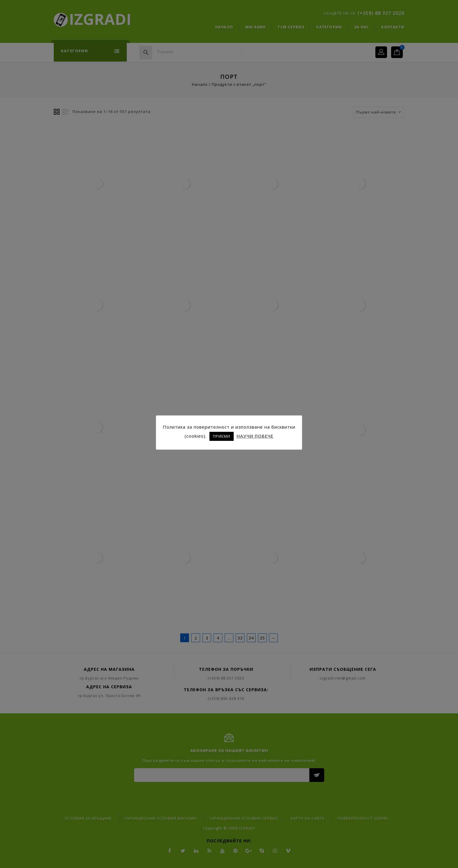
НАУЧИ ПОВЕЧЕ (255, 436)
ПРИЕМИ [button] (222, 436)
